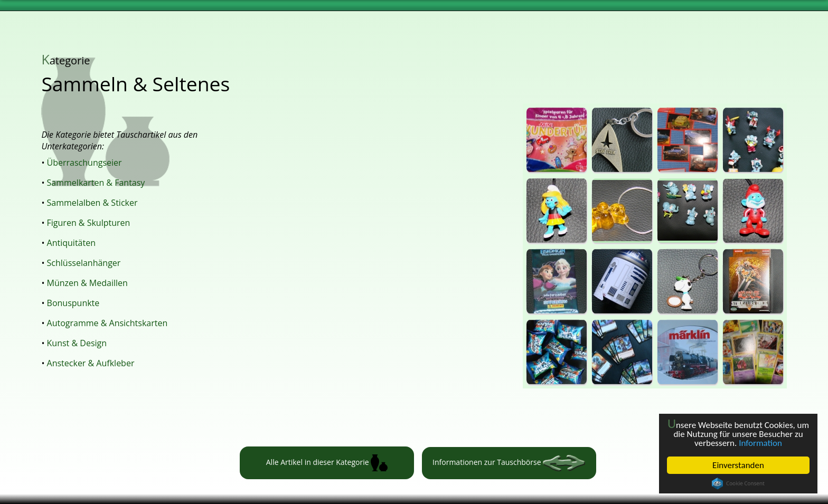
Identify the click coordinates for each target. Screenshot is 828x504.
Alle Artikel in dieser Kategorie (327, 463)
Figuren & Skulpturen (89, 223)
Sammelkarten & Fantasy (96, 183)
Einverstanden (738, 465)
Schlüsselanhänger (84, 263)
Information (760, 443)
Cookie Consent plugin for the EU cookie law (738, 483)
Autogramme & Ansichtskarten (107, 323)
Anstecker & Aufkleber (91, 363)
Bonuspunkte (73, 303)
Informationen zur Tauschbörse (509, 463)
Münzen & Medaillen (87, 283)
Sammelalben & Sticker (92, 203)
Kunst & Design (77, 343)
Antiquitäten (71, 243)
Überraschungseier (84, 163)
